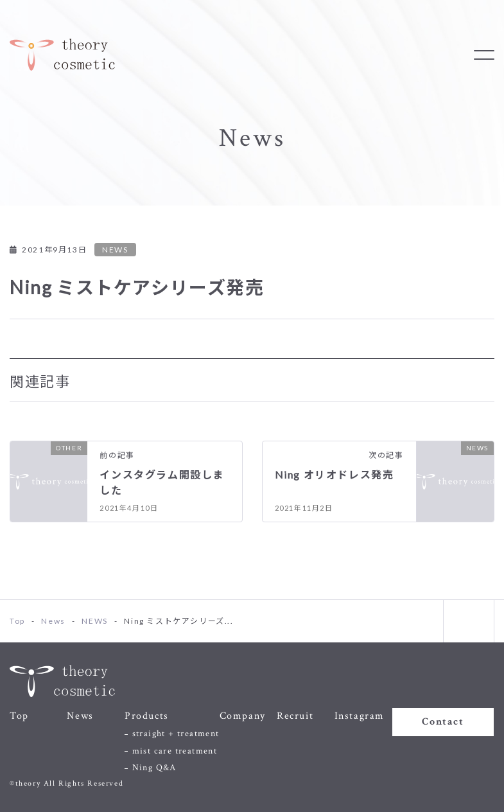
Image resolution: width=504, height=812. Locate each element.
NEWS (115, 250)
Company (243, 716)
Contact (443, 722)
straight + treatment (176, 734)
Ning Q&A (154, 768)
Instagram (360, 716)
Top (19, 716)
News (80, 716)
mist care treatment (175, 751)
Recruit (295, 716)
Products (147, 716)
